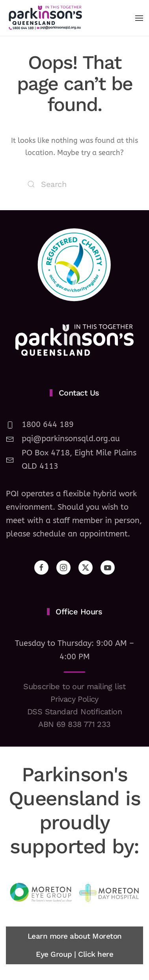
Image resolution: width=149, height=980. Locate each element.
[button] (139, 18)
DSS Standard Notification (74, 712)
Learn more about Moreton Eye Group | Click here (75, 945)
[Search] (74, 184)
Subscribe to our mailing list (74, 686)
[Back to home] (45, 18)
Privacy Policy (74, 699)
